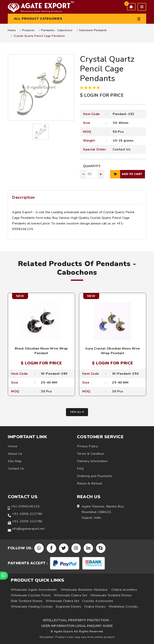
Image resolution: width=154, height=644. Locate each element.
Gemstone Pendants (93, 30)
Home (12, 30)
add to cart (126, 174)
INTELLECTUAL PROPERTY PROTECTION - (77, 620)
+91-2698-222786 (27, 514)
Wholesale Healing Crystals (32, 607)
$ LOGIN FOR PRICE (102, 95)
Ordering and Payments (95, 476)
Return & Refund (90, 484)
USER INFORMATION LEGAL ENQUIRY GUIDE (77, 626)
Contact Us (122, 149)
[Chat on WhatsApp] (4, 576)
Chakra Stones (95, 607)
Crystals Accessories (98, 601)
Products (28, 30)
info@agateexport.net (28, 529)
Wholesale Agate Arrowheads (34, 590)
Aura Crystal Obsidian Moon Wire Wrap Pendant (113, 351)
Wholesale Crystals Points (31, 595)
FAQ (80, 469)
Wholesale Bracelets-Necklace (84, 590)
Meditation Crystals (123, 607)
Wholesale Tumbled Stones (111, 595)
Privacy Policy (87, 446)
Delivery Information (92, 461)
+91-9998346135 (25, 506)
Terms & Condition (91, 454)
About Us (15, 454)
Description (23, 197)
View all (77, 412)
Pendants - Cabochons (57, 30)
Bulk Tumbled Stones (27, 601)
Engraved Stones (69, 607)
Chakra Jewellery (124, 590)
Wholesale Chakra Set (70, 595)
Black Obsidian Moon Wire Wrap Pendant (41, 351)
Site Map (15, 461)
